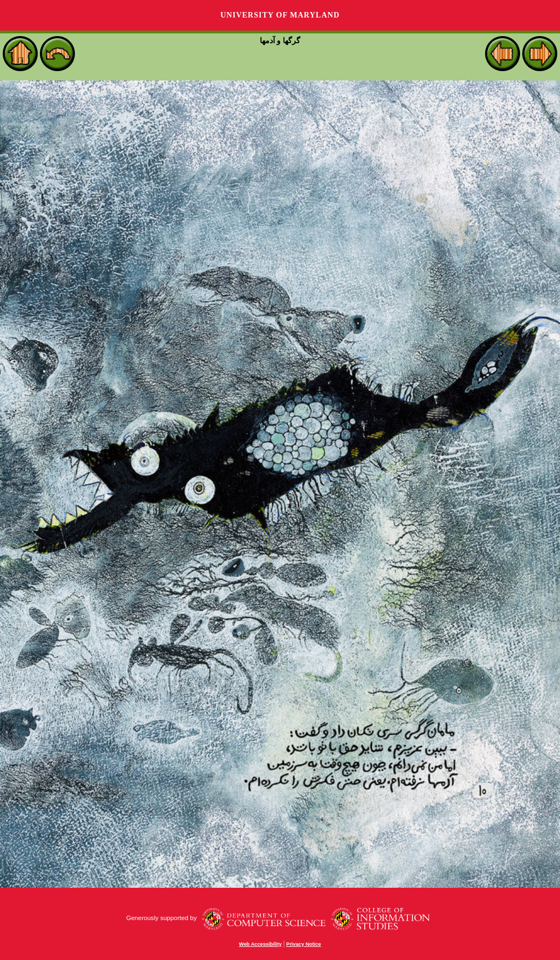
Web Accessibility (260, 944)
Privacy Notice (304, 944)
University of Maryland (280, 15)
